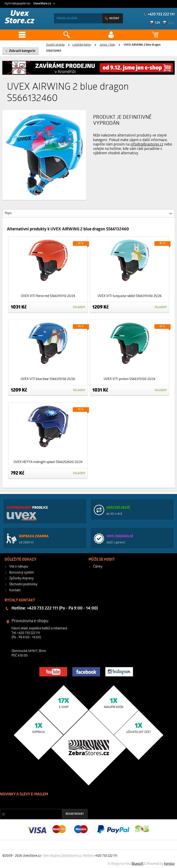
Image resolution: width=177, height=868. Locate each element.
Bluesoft (137, 864)
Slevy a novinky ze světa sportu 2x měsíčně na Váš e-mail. (39, 803)
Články (98, 567)
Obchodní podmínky (23, 584)
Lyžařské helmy (82, 45)
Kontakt (15, 590)
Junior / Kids (107, 45)
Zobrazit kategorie (22, 51)
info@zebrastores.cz (147, 145)
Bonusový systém (22, 573)
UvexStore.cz (42, 4)
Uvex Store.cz (20, 18)
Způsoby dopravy (21, 578)
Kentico (169, 864)
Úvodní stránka (55, 45)
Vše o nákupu (19, 567)
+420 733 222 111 (161, 15)
